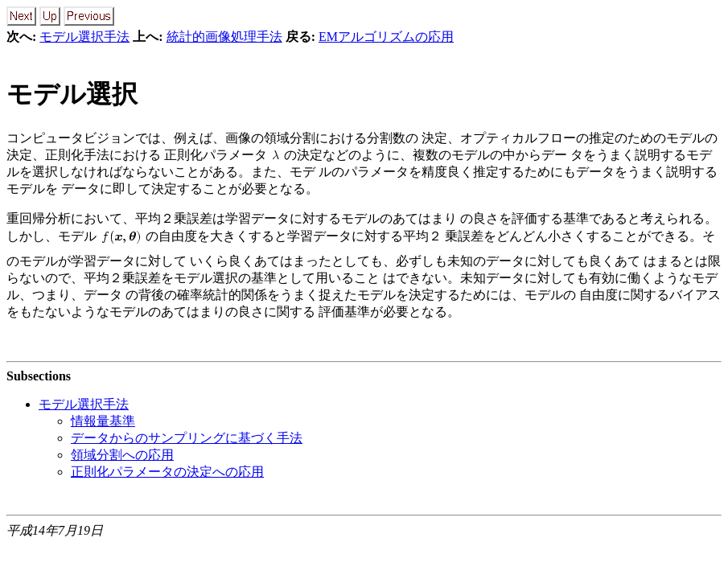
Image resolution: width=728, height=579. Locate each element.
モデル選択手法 (84, 37)
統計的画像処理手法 (224, 37)
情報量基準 (103, 421)
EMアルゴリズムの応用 (386, 37)
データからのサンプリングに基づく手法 (187, 438)
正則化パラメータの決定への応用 (167, 472)
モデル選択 (72, 94)
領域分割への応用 (122, 455)
